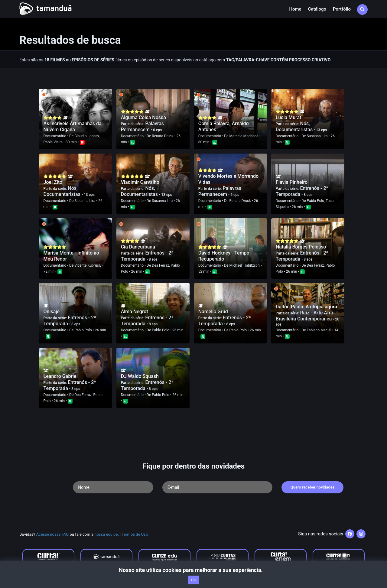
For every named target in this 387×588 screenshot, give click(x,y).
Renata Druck (163, 136)
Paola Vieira (53, 142)
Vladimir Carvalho (140, 182)
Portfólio (342, 9)
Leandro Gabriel (61, 376)
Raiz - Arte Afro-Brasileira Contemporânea (305, 316)
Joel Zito (53, 182)
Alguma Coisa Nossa (143, 117)
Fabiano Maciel (319, 330)
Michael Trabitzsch (244, 265)
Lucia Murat (289, 117)
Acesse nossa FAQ (53, 534)
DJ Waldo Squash (140, 376)
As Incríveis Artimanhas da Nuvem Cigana (73, 127)
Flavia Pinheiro (292, 182)
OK (193, 580)
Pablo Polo (315, 201)
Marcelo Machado (244, 136)
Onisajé (52, 312)
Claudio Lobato (87, 136)
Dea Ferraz (160, 265)
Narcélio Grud (213, 312)
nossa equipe (106, 534)
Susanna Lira (317, 136)
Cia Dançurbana (138, 247)
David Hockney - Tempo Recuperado (224, 256)
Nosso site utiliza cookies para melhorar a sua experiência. (193, 570)
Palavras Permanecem (142, 127)
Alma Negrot (135, 312)
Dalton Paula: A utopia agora (306, 307)
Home (295, 9)
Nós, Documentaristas (295, 127)
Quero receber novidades (313, 487)
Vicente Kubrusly (88, 265)
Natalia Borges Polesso (301, 247)
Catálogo (317, 9)
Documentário (55, 136)
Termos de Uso (135, 534)
